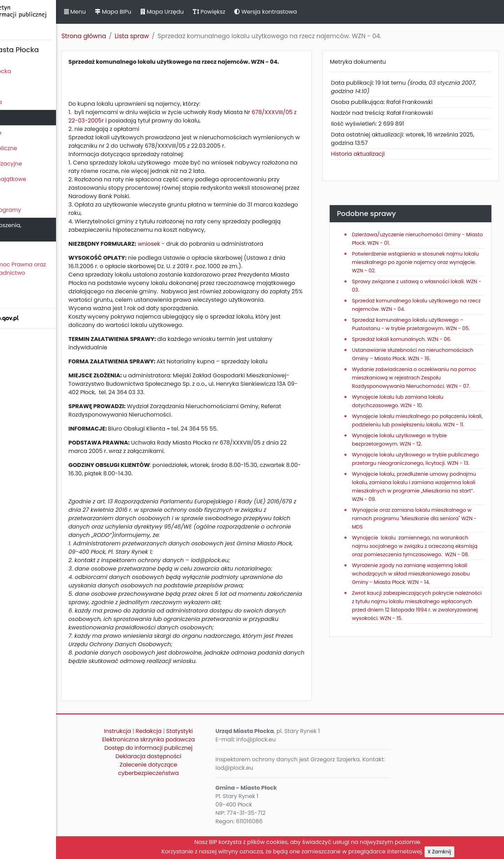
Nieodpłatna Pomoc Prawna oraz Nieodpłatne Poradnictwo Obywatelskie (49, 273)
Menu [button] (124, 12)
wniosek (198, 252)
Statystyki (229, 758)
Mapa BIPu (162, 12)
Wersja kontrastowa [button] (315, 12)
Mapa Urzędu (211, 12)
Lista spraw (181, 36)
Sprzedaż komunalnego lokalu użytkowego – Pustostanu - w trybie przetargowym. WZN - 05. (427, 328)
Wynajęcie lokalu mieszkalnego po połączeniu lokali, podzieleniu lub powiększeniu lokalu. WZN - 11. (416, 450)
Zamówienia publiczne (35, 148)
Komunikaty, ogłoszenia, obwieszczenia (37, 229)
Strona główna (133, 36)
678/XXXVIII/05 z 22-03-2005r (158, 129)
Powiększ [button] (258, 12)
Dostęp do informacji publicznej (198, 775)
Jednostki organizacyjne (37, 164)
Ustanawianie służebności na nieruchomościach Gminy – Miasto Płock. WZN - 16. (424, 367)
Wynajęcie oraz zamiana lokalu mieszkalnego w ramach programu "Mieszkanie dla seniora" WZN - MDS (417, 560)
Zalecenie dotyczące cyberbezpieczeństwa (198, 796)
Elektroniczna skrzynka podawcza (198, 766)
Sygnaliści (17, 297)
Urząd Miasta (22, 117)
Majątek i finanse (27, 133)
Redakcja (198, 758)
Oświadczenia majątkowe (39, 179)
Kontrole (15, 194)
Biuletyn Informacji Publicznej (52, 19)
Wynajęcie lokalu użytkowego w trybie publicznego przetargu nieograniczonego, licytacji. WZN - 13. (425, 497)
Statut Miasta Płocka (32, 71)
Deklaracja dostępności (197, 783)
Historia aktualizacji (378, 154)
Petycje (14, 249)
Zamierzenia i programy (37, 210)
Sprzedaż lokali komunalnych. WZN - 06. (422, 348)
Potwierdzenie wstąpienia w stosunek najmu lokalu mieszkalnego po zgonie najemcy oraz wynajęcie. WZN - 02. (428, 262)
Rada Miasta (21, 87)
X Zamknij (488, 852)
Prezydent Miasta (27, 102)
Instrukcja (167, 758)
